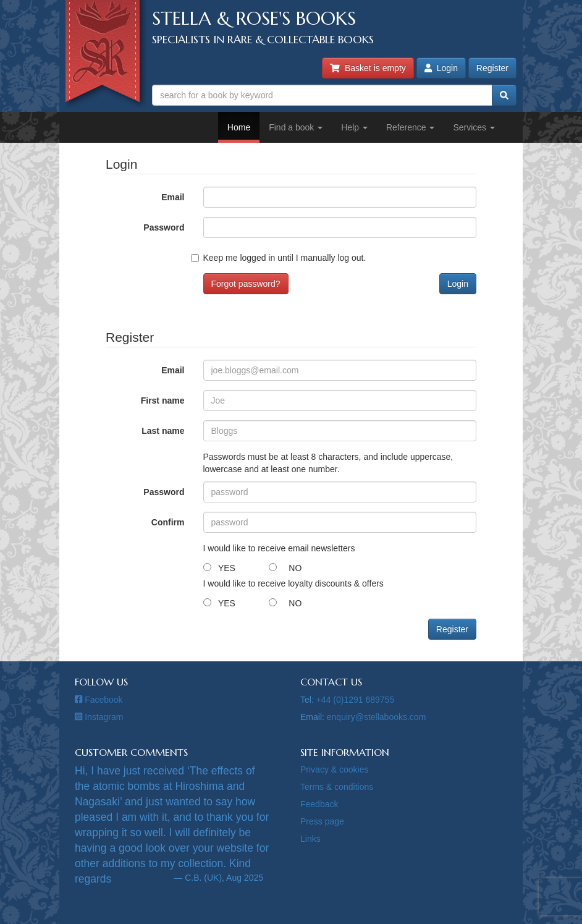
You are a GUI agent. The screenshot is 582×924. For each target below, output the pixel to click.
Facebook (99, 700)
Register (492, 68)
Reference (410, 127)
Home (239, 127)
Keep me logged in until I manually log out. (285, 258)
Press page (322, 821)
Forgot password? (246, 284)
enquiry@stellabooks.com (377, 717)
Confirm (168, 522)
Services (474, 127)
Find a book (296, 127)
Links (310, 839)
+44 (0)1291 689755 (356, 700)
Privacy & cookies (334, 769)
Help (354, 127)
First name (163, 401)
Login (441, 68)
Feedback (319, 804)
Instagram (99, 717)
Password (164, 227)
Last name (163, 431)
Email (173, 197)
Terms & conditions (337, 787)
